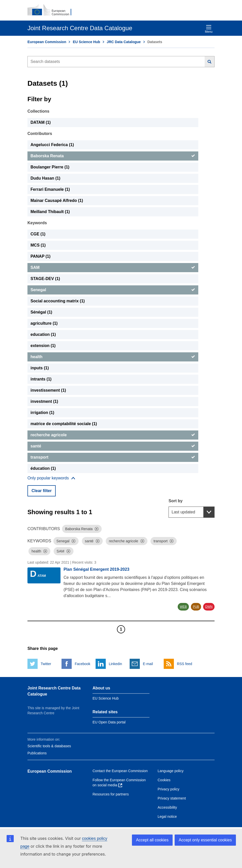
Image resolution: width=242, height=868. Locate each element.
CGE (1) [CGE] (38, 234)
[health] (113, 357)
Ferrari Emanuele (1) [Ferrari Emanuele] (50, 189)
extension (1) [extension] (43, 346)
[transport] (113, 457)
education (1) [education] (43, 334)
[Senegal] (113, 290)
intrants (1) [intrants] (41, 379)
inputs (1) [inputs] (40, 368)
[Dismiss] (97, 529)
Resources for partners (111, 794)
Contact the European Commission (120, 771)
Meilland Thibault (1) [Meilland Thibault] (50, 212)
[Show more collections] (51, 478)
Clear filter (42, 491)
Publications (37, 753)
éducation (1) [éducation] (43, 468)
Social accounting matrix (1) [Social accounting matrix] (58, 301)
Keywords (37, 223)
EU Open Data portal (109, 722)
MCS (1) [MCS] (38, 245)
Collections (38, 111)
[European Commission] (52, 10)
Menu (209, 29)
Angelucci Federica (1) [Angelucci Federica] (52, 145)
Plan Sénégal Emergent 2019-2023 (96, 569)
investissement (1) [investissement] (48, 390)
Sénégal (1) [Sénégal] (41, 312)
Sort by (176, 501)
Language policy (171, 771)
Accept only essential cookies (205, 840)
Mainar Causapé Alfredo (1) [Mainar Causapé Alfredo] (57, 201)
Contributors (40, 134)
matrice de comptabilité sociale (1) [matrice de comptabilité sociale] (64, 424)
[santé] (113, 446)
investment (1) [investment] (44, 401)
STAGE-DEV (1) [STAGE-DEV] (45, 279)
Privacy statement (172, 798)
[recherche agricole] (113, 435)
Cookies (164, 780)
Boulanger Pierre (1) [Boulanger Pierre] (50, 167)
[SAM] (113, 268)
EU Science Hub (86, 42)
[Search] (210, 62)
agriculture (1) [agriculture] (44, 323)
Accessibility (167, 807)
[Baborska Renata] (113, 156)
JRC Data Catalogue (124, 42)
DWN (209, 607)
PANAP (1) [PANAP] (41, 256)
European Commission (47, 42)
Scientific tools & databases (49, 746)
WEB (183, 607)
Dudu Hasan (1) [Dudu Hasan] (45, 178)
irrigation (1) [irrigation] (42, 413)
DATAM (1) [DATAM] (41, 122)
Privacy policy (169, 789)
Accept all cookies (152, 840)
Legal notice (167, 817)
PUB (196, 607)
